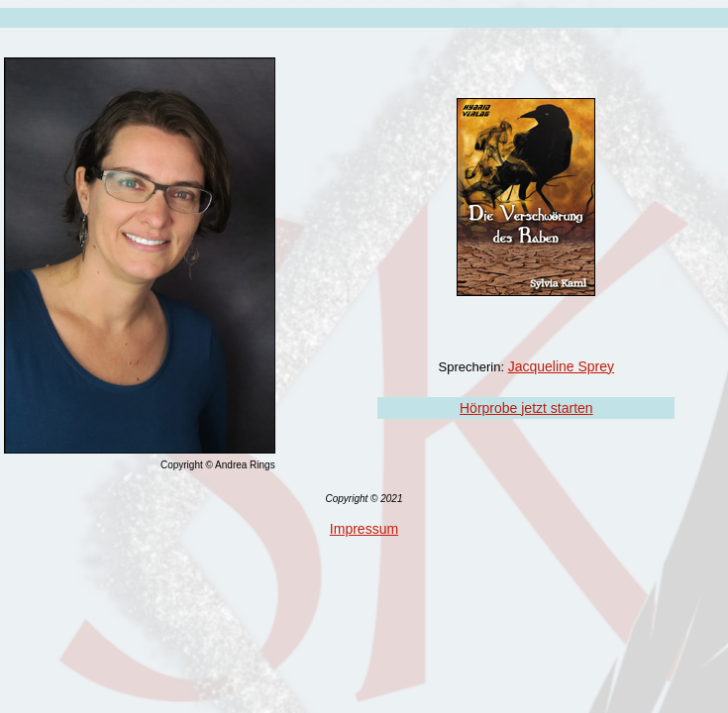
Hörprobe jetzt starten (526, 408)
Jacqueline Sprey (561, 366)
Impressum (364, 529)
